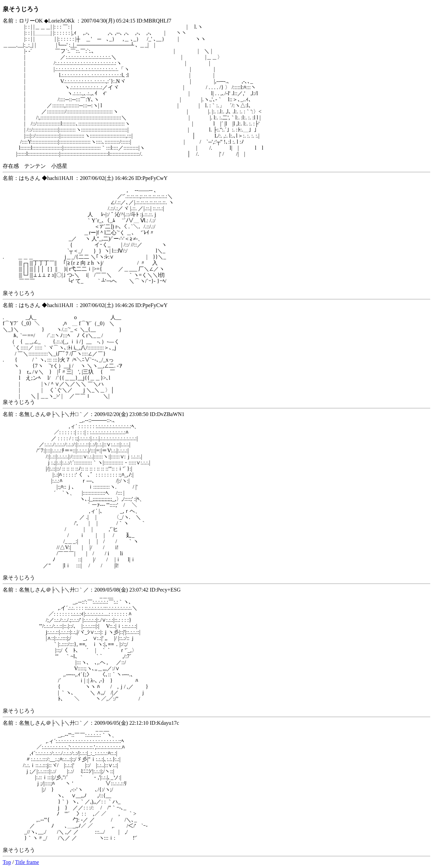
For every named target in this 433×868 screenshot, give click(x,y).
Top (7, 862)
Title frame (27, 862)
